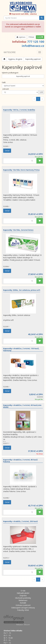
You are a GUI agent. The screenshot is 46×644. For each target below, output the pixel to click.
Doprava (23, 596)
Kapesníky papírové (33, 59)
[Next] (42, 99)
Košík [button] (40, 37)
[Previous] (34, 99)
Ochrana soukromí (23, 605)
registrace (21, 37)
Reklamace (23, 600)
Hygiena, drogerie (15, 59)
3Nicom (27, 625)
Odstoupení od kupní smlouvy (23, 608)
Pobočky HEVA (23, 610)
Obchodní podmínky (23, 598)
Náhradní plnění (23, 593)
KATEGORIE (10, 52)
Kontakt (23, 603)
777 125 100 (36, 42)
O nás (23, 591)
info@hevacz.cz (33, 46)
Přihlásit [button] (31, 37)
